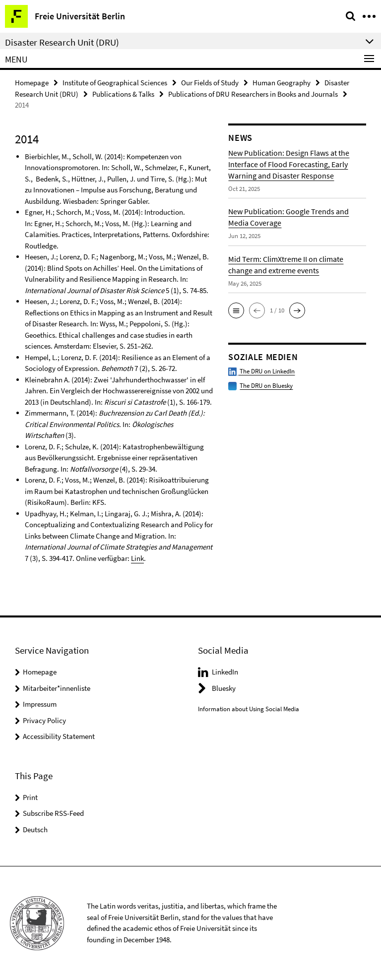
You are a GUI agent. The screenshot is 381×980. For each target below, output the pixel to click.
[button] (236, 310)
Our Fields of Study (210, 83)
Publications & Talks (123, 94)
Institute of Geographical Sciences (115, 83)
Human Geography (282, 83)
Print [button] (30, 797)
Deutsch (35, 829)
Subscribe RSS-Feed (53, 813)
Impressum (40, 704)
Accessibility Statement (59, 736)
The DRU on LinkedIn (261, 371)
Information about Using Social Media (249, 709)
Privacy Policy (44, 720)
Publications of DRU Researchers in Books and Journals (253, 94)
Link (137, 558)
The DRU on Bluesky (266, 386)
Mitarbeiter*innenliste (57, 688)
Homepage (32, 83)
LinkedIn (225, 672)
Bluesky (224, 688)
